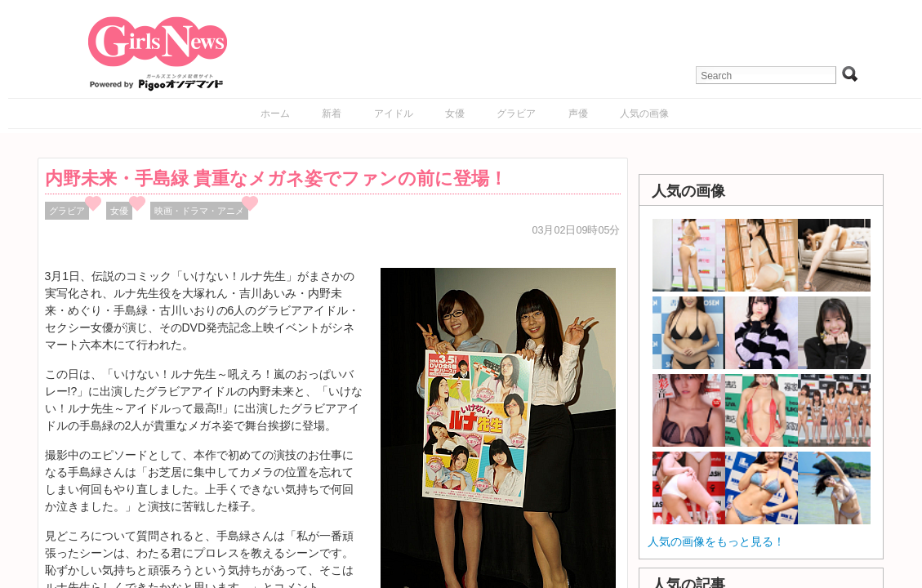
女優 (455, 114)
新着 (332, 114)
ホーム (275, 114)
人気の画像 (644, 114)
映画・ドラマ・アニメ (199, 211)
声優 (578, 114)
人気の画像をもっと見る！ (716, 541)
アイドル (394, 114)
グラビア (516, 114)
